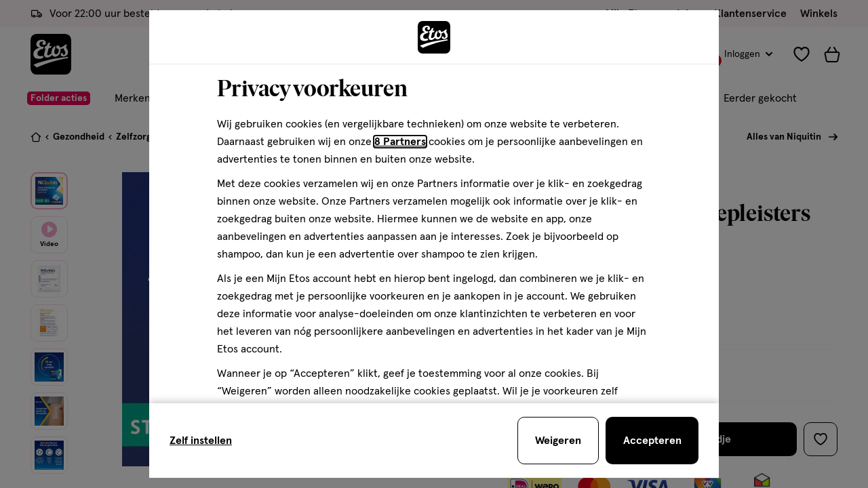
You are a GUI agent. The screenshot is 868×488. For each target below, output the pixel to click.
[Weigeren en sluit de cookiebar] (558, 441)
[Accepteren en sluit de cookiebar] (652, 441)
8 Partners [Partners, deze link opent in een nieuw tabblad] (400, 142)
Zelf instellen (201, 441)
